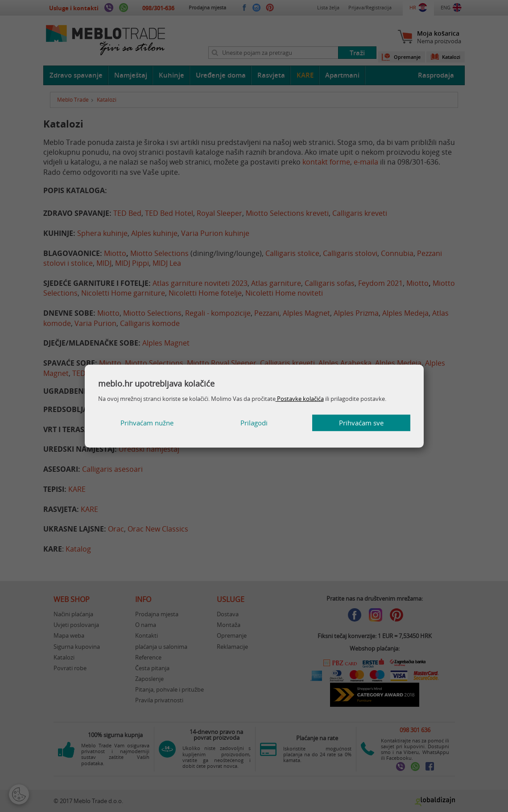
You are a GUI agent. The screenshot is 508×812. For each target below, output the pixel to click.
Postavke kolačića (300, 399)
